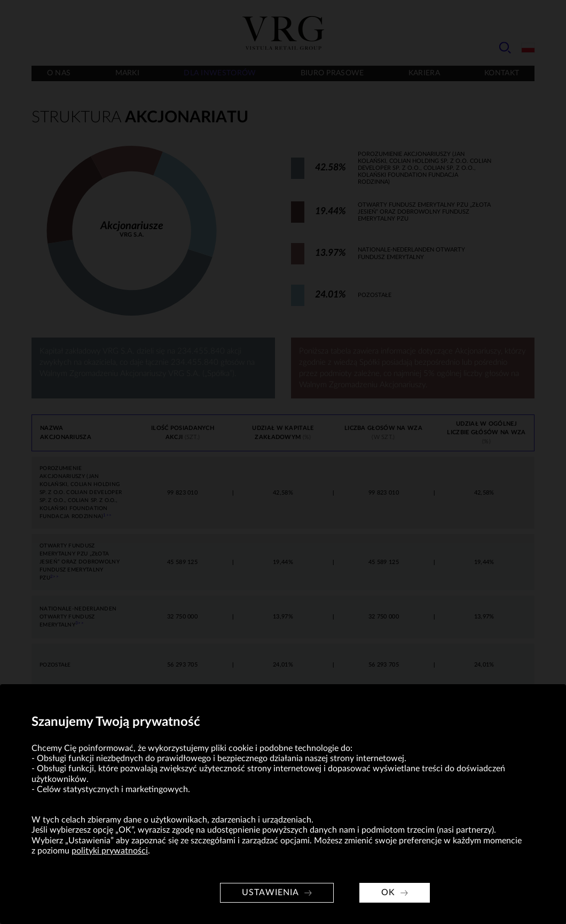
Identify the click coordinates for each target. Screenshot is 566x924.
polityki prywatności (110, 851)
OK (388, 892)
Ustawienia (270, 892)
